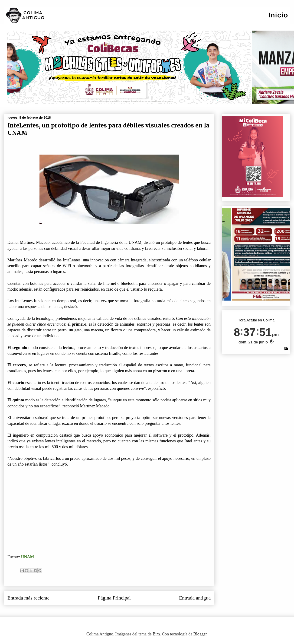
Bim (156, 634)
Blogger (200, 634)
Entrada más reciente (28, 598)
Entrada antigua (195, 598)
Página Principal (114, 598)
